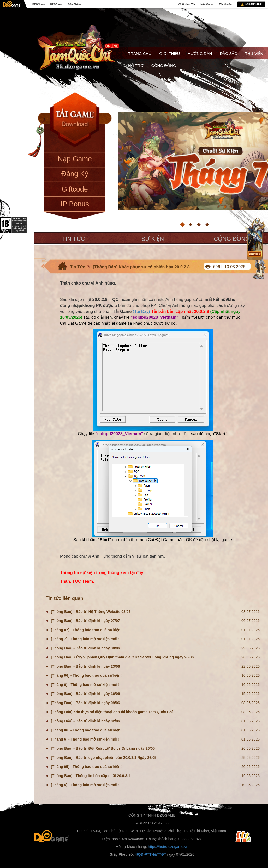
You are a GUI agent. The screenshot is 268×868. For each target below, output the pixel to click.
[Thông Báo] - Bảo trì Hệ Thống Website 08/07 (91, 612)
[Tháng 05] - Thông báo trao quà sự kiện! (86, 767)
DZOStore (56, 4)
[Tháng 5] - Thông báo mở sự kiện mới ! (85, 785)
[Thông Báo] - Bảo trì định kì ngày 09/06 (85, 703)
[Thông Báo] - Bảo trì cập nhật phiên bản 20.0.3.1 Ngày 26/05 (104, 758)
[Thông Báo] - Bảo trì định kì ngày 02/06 (85, 721)
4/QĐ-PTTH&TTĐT (150, 854)
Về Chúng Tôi (186, 4)
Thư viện (254, 54)
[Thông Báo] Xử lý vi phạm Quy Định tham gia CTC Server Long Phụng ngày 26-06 (122, 657)
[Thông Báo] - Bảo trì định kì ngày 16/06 (85, 694)
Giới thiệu (169, 54)
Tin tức (73, 239)
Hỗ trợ (136, 66)
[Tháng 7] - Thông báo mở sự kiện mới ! (85, 639)
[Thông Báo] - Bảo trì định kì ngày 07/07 (85, 621)
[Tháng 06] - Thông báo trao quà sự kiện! (86, 675)
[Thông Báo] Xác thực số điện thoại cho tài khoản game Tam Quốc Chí (112, 712)
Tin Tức (78, 267)
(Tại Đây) (141, 312)
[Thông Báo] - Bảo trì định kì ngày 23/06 (85, 666)
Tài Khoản (225, 4)
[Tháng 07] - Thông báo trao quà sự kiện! (86, 630)
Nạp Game (207, 4)
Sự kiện (153, 239)
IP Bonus (75, 204)
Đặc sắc (228, 54)
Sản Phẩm (74, 4)
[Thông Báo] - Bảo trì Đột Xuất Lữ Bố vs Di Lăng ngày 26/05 (103, 748)
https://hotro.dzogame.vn (168, 847)
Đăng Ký (75, 174)
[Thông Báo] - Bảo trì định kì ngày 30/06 (85, 648)
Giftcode (75, 189)
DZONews (38, 4)
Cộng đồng (164, 66)
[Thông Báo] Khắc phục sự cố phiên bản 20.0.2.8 (141, 267)
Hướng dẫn (200, 54)
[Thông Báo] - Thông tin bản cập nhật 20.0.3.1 (91, 776)
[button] (182, 225)
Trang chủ (140, 54)
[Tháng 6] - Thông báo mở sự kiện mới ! (85, 685)
